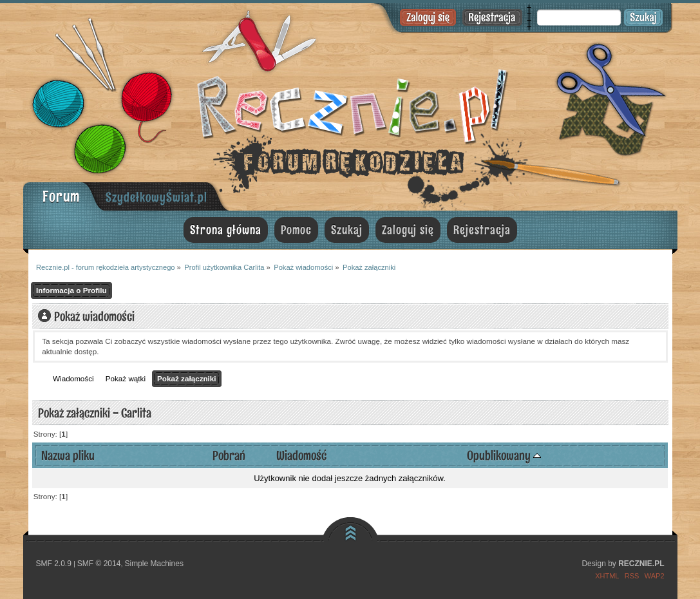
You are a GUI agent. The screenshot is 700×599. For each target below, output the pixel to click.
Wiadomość (301, 455)
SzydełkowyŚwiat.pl (156, 197)
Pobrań (229, 455)
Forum (61, 196)
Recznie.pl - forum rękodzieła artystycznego (350, 105)
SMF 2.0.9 (54, 564)
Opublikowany (504, 455)
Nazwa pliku (68, 455)
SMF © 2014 (99, 564)
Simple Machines (154, 564)
